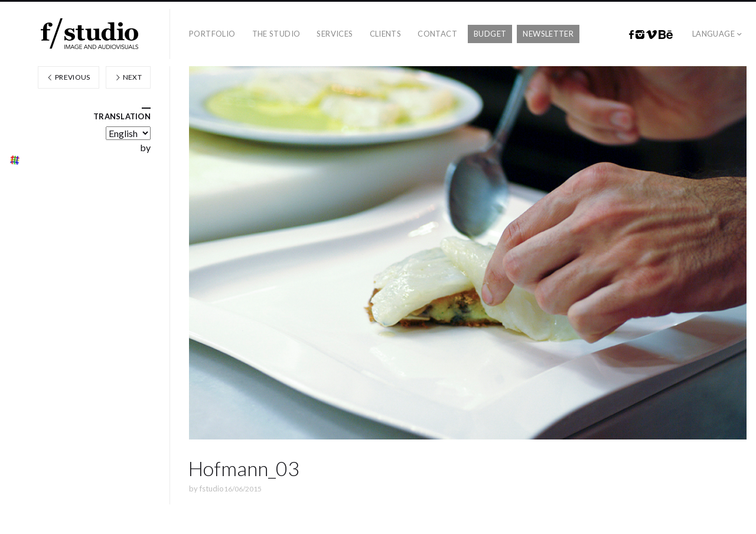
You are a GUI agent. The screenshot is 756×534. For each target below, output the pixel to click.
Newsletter (548, 34)
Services (335, 34)
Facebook (631, 35)
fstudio (212, 489)
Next (128, 77)
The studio (276, 34)
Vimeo (651, 35)
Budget (490, 34)
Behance (666, 35)
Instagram (640, 35)
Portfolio (212, 34)
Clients (386, 34)
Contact (437, 34)
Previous (69, 77)
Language (713, 34)
